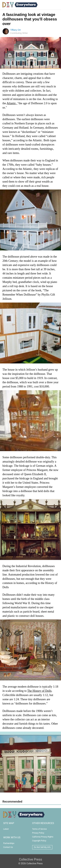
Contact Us (8, 847)
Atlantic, (12, 103)
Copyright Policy (39, 841)
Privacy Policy (38, 833)
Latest (6, 829)
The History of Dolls (39, 691)
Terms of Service (40, 829)
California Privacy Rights (43, 837)
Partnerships (9, 843)
